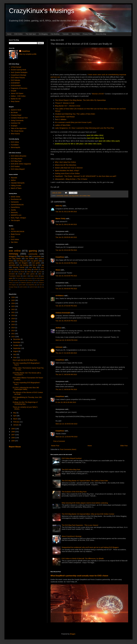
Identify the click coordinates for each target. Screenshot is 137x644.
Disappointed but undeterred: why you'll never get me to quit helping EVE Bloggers (90, 547)
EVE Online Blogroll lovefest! (72, 458)
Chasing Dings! (16, 115)
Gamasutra (15, 202)
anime (17, 283)
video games (30, 274)
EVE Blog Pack (16, 161)
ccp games (34, 261)
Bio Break (14, 112)
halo (35, 272)
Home (9, 34)
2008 (13, 432)
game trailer (22, 285)
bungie (20, 274)
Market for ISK (16, 99)
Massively (14, 212)
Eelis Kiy (59, 206)
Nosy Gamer (15, 101)
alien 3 (25, 276)
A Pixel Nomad (16, 67)
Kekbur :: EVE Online (18, 96)
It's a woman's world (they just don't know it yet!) (73, 122)
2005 (13, 441)
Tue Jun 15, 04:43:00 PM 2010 (66, 276)
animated (12, 274)
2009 (13, 429)
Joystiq (13, 210)
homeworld (21, 270)
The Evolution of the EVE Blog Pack (74, 492)
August (16, 351)
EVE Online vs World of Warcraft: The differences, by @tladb (83, 559)
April (15, 416)
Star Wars (14, 242)
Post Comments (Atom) (68, 449)
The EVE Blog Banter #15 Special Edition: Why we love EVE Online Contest (88, 514)
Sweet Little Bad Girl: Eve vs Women (69, 168)
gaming (33, 251)
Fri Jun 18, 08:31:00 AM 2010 (66, 402)
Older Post (124, 446)
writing (29, 270)
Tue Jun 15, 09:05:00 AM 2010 (66, 237)
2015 (13, 324)
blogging (12, 256)
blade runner (34, 276)
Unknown (59, 347)
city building (24, 265)
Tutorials (65, 34)
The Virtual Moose (17, 131)
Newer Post (55, 446)
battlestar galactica (26, 283)
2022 (13, 309)
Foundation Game (15, 276)
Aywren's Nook (16, 110)
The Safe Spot (31, 34)
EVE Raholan (16, 80)
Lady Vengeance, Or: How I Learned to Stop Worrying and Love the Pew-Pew (84, 128)
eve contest (83, 196)
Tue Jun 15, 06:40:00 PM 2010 (66, 289)
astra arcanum (28, 278)
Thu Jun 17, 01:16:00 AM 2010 (66, 353)
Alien (13, 229)
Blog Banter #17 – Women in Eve (68, 106)
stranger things (13, 287)
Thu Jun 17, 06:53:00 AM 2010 (66, 374)
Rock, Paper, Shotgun (18, 218)
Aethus (13, 180)
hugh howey (14, 280)
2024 (13, 303)
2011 (13, 334)
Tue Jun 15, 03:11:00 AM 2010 (66, 212)
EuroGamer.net (16, 199)
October (16, 345)
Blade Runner (16, 234)
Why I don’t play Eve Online (65, 162)
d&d (35, 283)
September (17, 348)
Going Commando (17, 120)
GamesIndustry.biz (17, 205)
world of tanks (34, 287)
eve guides (36, 263)
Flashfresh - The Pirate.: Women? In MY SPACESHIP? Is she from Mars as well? (86, 176)
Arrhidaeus (60, 296)
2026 (13, 297)
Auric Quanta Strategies (19, 72)
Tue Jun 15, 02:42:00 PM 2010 (66, 263)
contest (66, 196)
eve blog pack (22, 261)
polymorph (23, 280)
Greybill (13, 91)
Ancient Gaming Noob (18, 70)
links (89, 196)
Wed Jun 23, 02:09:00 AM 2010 (66, 424)
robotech (30, 280)
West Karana (15, 134)
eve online (15, 251)
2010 (13, 337)
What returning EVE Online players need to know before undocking (85, 503)
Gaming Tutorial (19, 267)
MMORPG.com (16, 215)
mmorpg (13, 254)
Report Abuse (15, 447)
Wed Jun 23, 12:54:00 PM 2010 (66, 437)
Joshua (58, 328)
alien (40, 274)
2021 (13, 312)
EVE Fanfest (15, 166)
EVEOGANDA (16, 86)
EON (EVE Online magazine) (21, 164)
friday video (24, 256)
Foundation (15, 145)
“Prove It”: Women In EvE (65, 103)
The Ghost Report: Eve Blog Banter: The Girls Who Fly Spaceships (80, 100)
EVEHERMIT (15, 83)
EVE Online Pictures (18, 78)
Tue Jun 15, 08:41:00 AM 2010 (66, 224)
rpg (43, 265)
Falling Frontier (16, 186)
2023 (13, 306)
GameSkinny (15, 207)
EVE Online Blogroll (18, 169)
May (15, 413)
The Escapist (15, 220)
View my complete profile (28, 54)
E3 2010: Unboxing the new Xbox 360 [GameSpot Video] (26, 388)
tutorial (16, 272)
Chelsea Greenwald (63, 313)
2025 (13, 300)
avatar (36, 270)
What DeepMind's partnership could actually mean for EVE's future (79, 576)
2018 (13, 319)
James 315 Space (17, 93)
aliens (29, 272)
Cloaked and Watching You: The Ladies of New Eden (75, 114)
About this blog (101, 34)
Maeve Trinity (60, 219)
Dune (13, 237)
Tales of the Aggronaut (19, 128)
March (15, 419)
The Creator (18, 278)
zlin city (42, 287)
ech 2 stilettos (61, 119)
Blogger (73, 634)
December (17, 339)
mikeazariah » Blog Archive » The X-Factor (71, 179)
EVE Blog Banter (17, 159)
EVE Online (18, 34)
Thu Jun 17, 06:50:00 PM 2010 (66, 389)
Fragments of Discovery (19, 88)
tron (40, 272)
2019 (13, 315)
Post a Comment (59, 441)
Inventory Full (16, 123)
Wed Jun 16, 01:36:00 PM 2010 (66, 340)
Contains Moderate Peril (19, 118)
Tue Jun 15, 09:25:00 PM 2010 (66, 321)
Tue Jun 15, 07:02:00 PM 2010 (66, 306)
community (60, 196)
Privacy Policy (88, 34)
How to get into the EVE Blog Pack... (25, 360)
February (16, 422)
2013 (13, 331)
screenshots (36, 256)
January (16, 425)
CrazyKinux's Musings (42, 11)
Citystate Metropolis (18, 183)
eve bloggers (23, 263)
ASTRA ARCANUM (18, 232)
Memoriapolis (15, 147)
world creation (23, 287)
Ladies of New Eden (63, 125)
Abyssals (14, 178)
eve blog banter (74, 196)
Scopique (14, 126)
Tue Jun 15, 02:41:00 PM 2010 (66, 250)
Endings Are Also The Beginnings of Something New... (25, 403)
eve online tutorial (39, 278)
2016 (13, 322)
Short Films (76, 34)
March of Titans (16, 188)
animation (12, 265)
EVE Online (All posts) (19, 156)
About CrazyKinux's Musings (72, 536)
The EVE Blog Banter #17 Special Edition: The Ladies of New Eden (85, 481)
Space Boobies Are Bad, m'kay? (67, 171)
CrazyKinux (60, 257)
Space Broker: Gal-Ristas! (65, 117)
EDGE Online (16, 197)
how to (35, 265)
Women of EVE (98, 94)
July (15, 354)
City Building (55, 34)
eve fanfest (30, 259)
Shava (58, 270)
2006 (13, 438)
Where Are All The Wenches (66, 165)
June (15, 357)
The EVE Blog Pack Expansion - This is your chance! (80, 525)
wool (36, 280)
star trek (39, 285)
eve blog (32, 267)
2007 (13, 435)
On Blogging (43, 34)
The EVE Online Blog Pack (71, 470)
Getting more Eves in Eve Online (67, 173)
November (17, 342)
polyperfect (31, 285)
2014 (13, 328)
